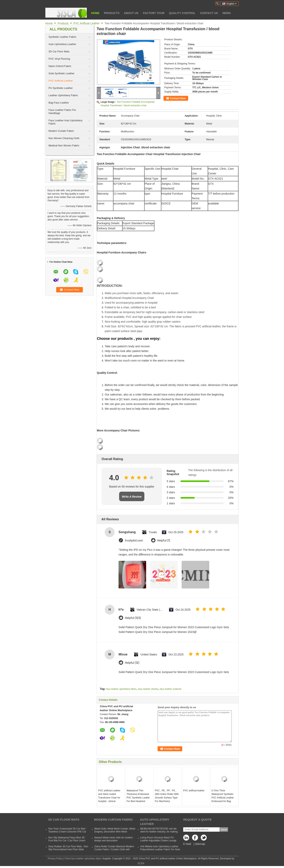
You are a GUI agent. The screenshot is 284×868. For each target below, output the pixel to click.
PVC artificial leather (194, 791)
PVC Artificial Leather (87, 23)
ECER (141, 863)
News (227, 13)
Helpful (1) (164, 541)
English (232, 4)
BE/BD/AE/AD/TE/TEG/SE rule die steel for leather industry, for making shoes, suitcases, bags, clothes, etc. (159, 832)
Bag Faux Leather (59, 103)
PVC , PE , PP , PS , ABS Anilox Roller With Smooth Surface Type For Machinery (167, 796)
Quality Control (182, 13)
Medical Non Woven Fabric (64, 145)
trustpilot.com (134, 541)
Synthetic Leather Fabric (62, 37)
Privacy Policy (55, 859)
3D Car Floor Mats (59, 51)
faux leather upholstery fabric (121, 689)
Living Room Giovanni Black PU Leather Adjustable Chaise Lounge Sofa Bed (158, 841)
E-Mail (187, 844)
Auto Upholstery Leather (62, 44)
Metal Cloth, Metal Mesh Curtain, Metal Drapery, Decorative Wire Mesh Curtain (115, 832)
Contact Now (178, 98)
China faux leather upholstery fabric (83, 859)
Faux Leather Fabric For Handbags (62, 112)
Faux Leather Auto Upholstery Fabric (65, 122)
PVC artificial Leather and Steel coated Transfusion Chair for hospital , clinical (109, 796)
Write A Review (132, 497)
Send (224, 830)
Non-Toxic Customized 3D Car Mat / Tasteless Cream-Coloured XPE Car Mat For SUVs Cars (67, 832)
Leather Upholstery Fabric (63, 95)
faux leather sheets (148, 689)
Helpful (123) (133, 618)
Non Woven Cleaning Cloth (64, 138)
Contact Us (209, 13)
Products (112, 13)
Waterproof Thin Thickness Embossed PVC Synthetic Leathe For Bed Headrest (138, 796)
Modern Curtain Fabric (61, 131)
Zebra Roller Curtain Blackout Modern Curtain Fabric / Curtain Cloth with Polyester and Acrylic (114, 849)
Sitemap (200, 844)
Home (95, 13)
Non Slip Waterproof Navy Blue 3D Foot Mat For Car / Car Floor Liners (67, 839)
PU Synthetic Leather (61, 88)
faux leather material (170, 689)
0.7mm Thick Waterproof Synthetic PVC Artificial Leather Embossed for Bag (223, 796)
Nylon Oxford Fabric (60, 66)
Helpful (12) (132, 663)
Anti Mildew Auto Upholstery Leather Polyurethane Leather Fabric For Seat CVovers (160, 849)
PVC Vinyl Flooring (59, 59)
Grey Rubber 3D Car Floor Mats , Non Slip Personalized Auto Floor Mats (68, 848)
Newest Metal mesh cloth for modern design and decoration (114, 839)
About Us (131, 13)
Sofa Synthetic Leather (62, 73)
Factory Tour (154, 13)
